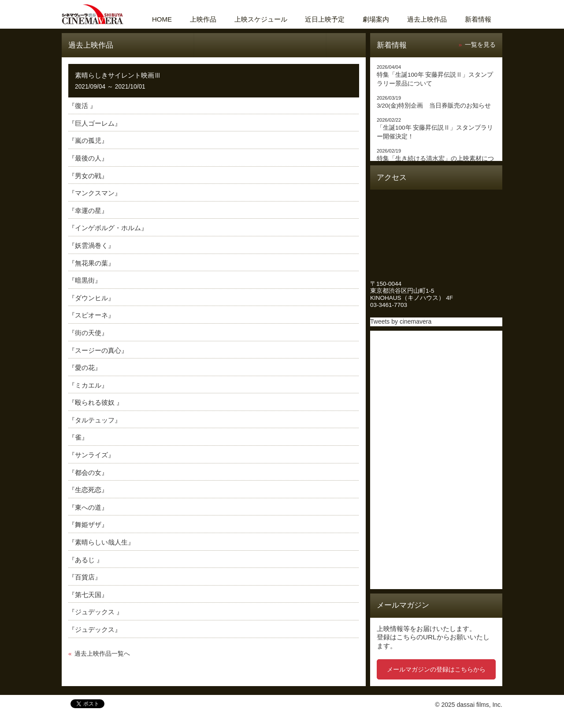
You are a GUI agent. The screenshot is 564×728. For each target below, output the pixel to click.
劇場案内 (376, 19)
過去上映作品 (427, 19)
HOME (162, 19)
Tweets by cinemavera (401, 321)
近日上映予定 (325, 19)
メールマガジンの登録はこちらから (436, 669)
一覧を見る (480, 45)
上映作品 (203, 19)
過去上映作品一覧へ (102, 654)
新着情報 (478, 19)
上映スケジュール (261, 19)
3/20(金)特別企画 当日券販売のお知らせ (434, 106)
